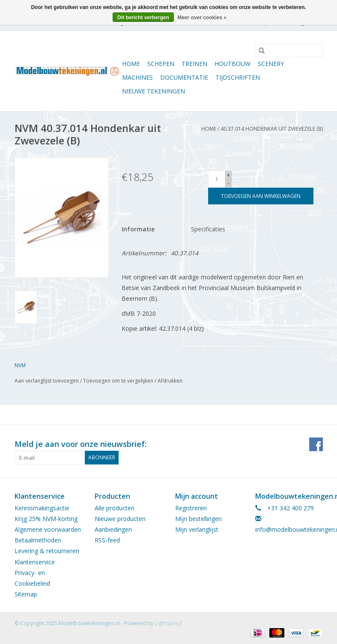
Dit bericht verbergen (143, 18)
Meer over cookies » (202, 18)
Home (131, 64)
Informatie (138, 229)
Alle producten (115, 508)
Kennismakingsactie (42, 508)
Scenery (271, 64)
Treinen (194, 64)
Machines (137, 77)
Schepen (161, 64)
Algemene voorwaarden (48, 529)
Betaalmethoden (38, 540)
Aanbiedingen (113, 529)
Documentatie (184, 77)
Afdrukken (170, 381)
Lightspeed (168, 623)
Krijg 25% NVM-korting (46, 519)
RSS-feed (107, 540)
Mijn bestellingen (198, 519)
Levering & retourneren (47, 551)
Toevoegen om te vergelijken (119, 381)
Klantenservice (35, 562)
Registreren (191, 508)
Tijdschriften (238, 77)
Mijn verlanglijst (197, 529)
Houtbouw (233, 64)
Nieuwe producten (120, 519)
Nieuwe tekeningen (154, 91)
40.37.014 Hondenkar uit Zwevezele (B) (272, 129)
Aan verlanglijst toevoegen (47, 381)
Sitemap (26, 594)
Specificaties (208, 229)
